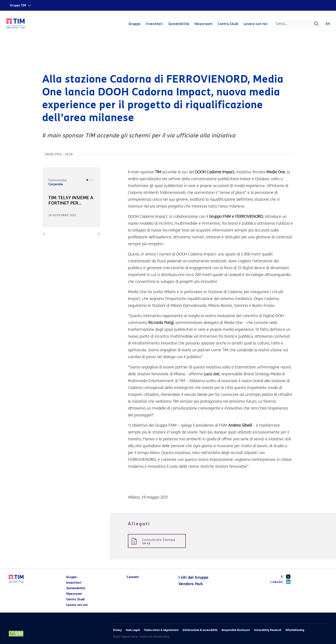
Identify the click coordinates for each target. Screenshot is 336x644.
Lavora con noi (255, 24)
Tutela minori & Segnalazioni (161, 630)
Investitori (154, 24)
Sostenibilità (178, 24)
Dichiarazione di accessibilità (200, 630)
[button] (44, 234)
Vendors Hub (190, 584)
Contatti (133, 577)
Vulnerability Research (268, 630)
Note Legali (133, 630)
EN (328, 24)
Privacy (117, 630)
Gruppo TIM (18, 5)
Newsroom (203, 24)
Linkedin (282, 582)
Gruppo (134, 24)
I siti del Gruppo (193, 577)
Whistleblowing (295, 630)
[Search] (297, 24)
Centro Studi (228, 24)
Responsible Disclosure (236, 630)
